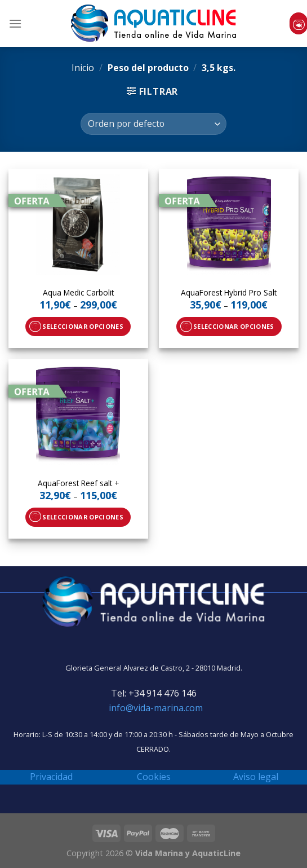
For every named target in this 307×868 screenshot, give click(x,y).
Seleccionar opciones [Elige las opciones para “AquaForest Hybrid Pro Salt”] (234, 326)
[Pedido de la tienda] (153, 124)
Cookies (154, 777)
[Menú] (15, 23)
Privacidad (51, 777)
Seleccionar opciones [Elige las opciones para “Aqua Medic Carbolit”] (83, 326)
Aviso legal (256, 777)
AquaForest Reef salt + (78, 483)
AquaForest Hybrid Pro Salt (229, 293)
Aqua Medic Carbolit (78, 293)
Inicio (83, 68)
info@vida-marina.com (156, 708)
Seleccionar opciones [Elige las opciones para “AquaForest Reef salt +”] (83, 517)
